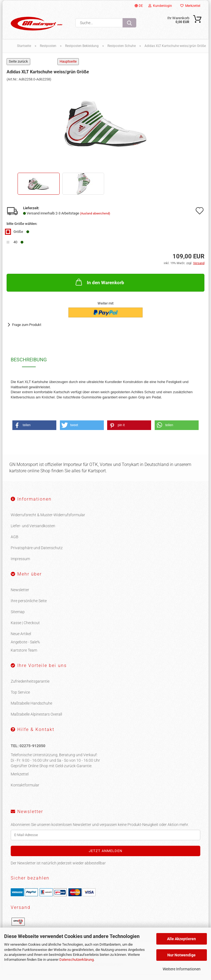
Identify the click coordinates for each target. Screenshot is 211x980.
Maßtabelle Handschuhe (31, 710)
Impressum (20, 565)
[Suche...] (129, 23)
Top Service (20, 699)
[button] (34, 432)
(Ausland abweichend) (95, 220)
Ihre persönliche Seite (29, 607)
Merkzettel (190, 6)
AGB (15, 543)
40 (15, 248)
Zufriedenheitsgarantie (30, 688)
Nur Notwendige (181, 955)
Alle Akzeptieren (181, 939)
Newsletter (20, 596)
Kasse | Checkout (25, 629)
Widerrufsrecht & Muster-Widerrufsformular (48, 521)
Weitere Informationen (182, 969)
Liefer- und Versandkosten (33, 532)
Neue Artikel (21, 640)
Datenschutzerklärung (77, 960)
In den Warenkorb (99, 288)
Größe (18, 238)
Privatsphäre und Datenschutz (37, 554)
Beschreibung (29, 366)
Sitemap (18, 618)
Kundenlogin (160, 6)
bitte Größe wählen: (22, 230)
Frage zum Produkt (27, 331)
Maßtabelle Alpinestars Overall (36, 721)
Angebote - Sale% (25, 648)
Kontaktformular (25, 791)
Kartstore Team (24, 657)
